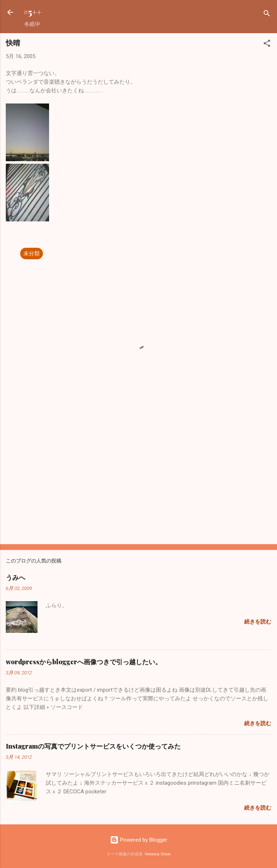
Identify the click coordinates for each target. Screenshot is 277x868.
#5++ (32, 12)
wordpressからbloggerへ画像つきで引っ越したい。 (84, 662)
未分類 (32, 254)
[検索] (267, 15)
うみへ (16, 577)
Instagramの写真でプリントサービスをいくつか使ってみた (93, 746)
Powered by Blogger (139, 840)
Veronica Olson (158, 854)
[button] (267, 45)
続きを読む (258, 622)
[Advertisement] (138, 482)
